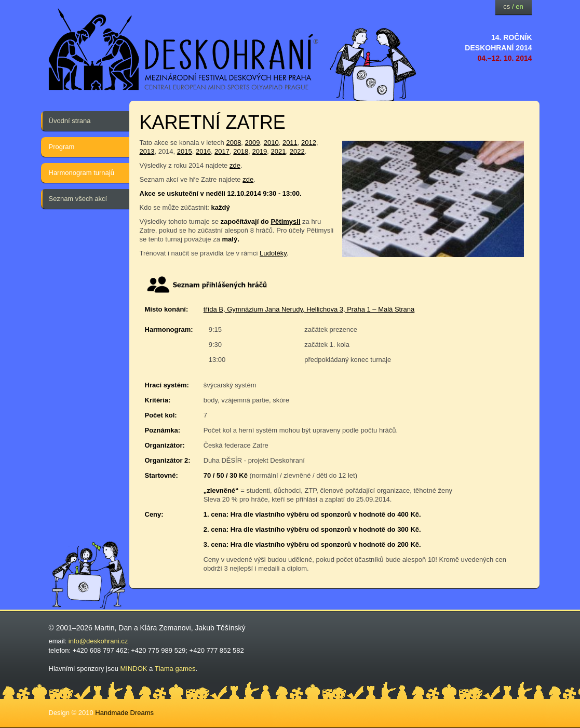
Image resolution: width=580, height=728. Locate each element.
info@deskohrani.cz (98, 641)
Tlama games (175, 669)
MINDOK (134, 669)
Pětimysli (285, 221)
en (519, 6)
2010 (271, 143)
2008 (233, 143)
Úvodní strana (70, 121)
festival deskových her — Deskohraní (184, 50)
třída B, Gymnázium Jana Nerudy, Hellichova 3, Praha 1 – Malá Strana (309, 309)
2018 (241, 151)
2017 (222, 151)
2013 (147, 151)
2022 (297, 151)
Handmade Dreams (124, 713)
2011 (290, 143)
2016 (203, 151)
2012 (309, 143)
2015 (185, 151)
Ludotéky (273, 253)
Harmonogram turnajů (82, 173)
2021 (279, 151)
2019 (259, 151)
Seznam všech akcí (78, 199)
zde (235, 165)
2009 (253, 143)
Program (62, 147)
